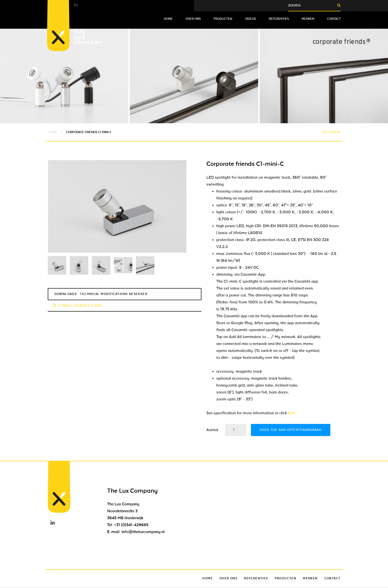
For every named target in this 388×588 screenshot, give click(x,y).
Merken (308, 19)
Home (168, 19)
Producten (223, 19)
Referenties (279, 19)
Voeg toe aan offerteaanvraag (291, 430)
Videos (250, 19)
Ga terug (331, 132)
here (291, 413)
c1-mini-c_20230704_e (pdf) (77, 306)
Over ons (193, 19)
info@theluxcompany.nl (143, 532)
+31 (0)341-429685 (131, 525)
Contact (334, 19)
